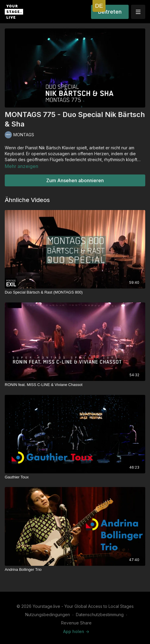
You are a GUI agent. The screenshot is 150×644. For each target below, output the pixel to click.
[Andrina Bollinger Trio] (75, 570)
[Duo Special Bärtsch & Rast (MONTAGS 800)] (75, 292)
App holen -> (76, 631)
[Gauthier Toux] (75, 477)
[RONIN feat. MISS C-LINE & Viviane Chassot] (75, 385)
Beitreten (110, 12)
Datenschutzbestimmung (100, 615)
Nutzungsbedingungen (48, 615)
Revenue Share (76, 623)
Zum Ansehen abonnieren (75, 180)
